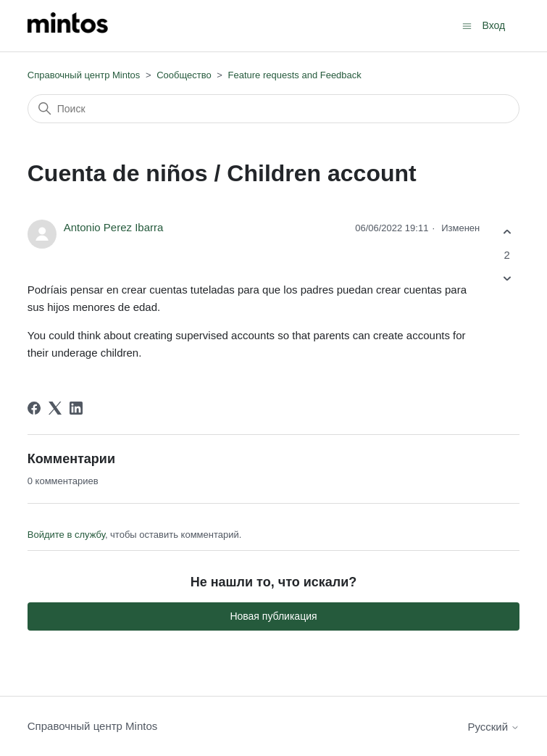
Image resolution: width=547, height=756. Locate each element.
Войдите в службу (66, 535)
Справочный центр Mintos (84, 75)
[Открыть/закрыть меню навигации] (467, 25)
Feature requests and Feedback (295, 75)
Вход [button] (494, 25)
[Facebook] (34, 408)
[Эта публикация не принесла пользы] (507, 278)
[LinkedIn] (76, 408)
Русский (493, 727)
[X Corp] (55, 408)
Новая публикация (273, 616)
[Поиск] (274, 109)
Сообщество (184, 75)
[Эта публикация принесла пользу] (507, 232)
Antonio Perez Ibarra (114, 227)
